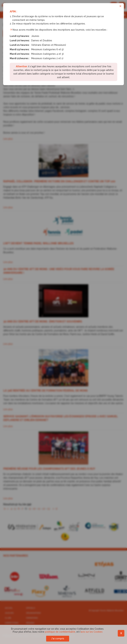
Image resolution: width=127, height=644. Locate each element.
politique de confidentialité (60, 632)
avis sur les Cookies (92, 632)
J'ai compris (58, 639)
